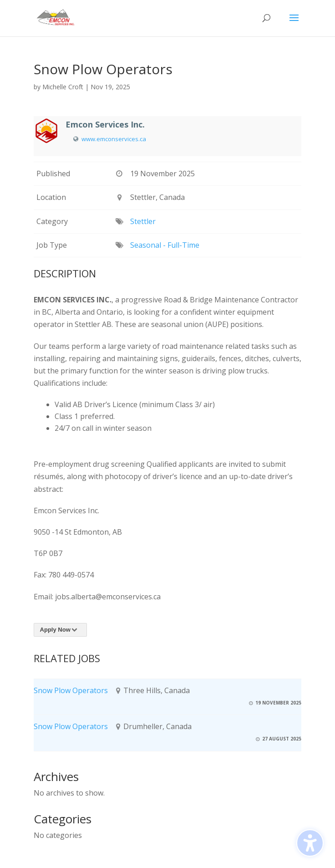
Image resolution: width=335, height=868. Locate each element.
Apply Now (60, 630)
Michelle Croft (63, 87)
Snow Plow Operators (71, 690)
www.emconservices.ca (114, 139)
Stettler (143, 221)
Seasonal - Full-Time (165, 245)
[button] (294, 24)
